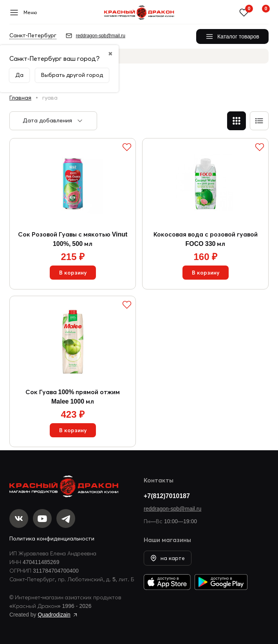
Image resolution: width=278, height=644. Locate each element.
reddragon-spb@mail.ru (172, 509)
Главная (20, 98)
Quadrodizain (54, 615)
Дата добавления (47, 120)
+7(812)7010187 (167, 496)
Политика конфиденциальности (52, 538)
